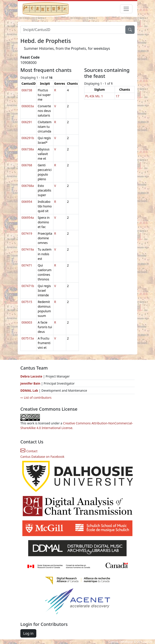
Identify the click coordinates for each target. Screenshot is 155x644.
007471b (28, 286)
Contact (29, 451)
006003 (27, 322)
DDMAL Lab (29, 390)
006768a (28, 186)
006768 (27, 165)
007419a (28, 249)
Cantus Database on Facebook (42, 457)
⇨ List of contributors (36, 398)
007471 (27, 265)
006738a (28, 149)
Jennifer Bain (31, 383)
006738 (27, 90)
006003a (28, 106)
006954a (28, 218)
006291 (27, 122)
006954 (27, 202)
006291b (28, 138)
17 (118, 96)
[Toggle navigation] (126, 9)
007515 (27, 302)
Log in (28, 633)
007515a (28, 338)
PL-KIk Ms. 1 (94, 96)
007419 (27, 233)
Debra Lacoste (31, 376)
